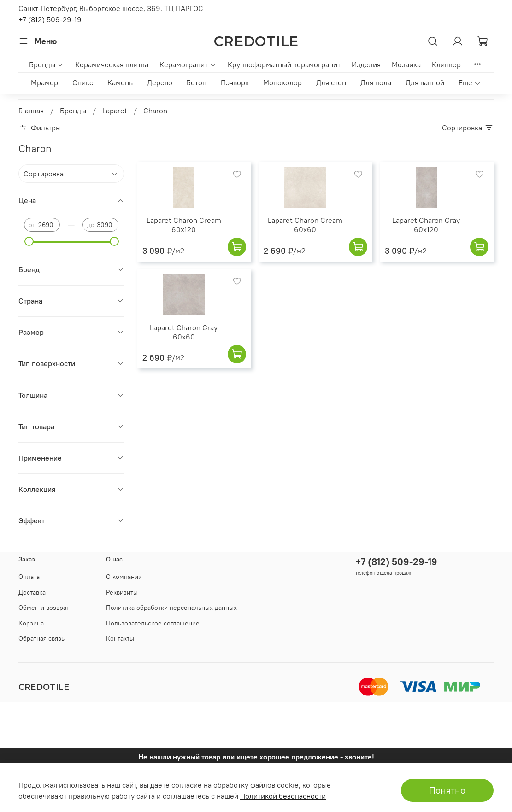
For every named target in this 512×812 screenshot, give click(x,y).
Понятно (447, 790)
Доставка (32, 592)
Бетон (196, 82)
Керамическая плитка (112, 64)
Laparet (115, 111)
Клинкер (446, 64)
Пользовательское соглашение (153, 623)
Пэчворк (235, 82)
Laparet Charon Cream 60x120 (184, 225)
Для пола (376, 82)
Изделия (366, 64)
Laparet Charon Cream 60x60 (305, 225)
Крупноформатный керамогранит (284, 64)
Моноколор (282, 82)
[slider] (29, 241)
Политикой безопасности (283, 796)
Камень (120, 82)
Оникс (83, 82)
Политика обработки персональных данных (171, 608)
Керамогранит (188, 64)
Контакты (120, 638)
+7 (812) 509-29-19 (50, 19)
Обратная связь (41, 638)
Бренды (47, 64)
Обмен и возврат (44, 608)
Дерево (160, 82)
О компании (124, 577)
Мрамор (44, 82)
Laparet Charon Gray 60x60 (184, 332)
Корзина (31, 623)
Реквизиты (122, 592)
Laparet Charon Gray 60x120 (426, 225)
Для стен (331, 82)
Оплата (29, 577)
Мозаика (406, 64)
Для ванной (425, 82)
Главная (31, 111)
